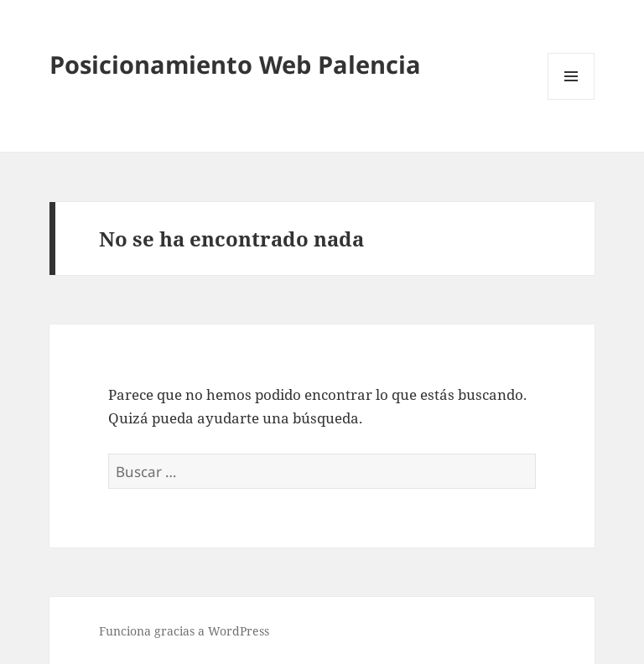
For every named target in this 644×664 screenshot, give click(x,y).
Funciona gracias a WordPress (184, 631)
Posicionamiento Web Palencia (235, 64)
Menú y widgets (571, 99)
